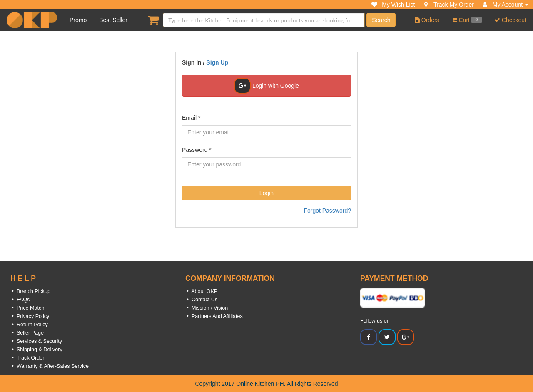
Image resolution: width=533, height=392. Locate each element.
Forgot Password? (327, 211)
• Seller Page (27, 333)
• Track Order (27, 358)
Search (381, 20)
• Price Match (27, 308)
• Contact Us (201, 300)
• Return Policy (29, 325)
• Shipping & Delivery (36, 350)
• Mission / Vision (207, 308)
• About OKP (201, 291)
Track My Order (448, 5)
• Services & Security (36, 341)
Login (266, 193)
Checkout (510, 20)
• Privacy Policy (30, 316)
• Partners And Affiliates (214, 316)
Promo (78, 20)
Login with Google (266, 86)
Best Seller (113, 20)
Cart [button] (467, 20)
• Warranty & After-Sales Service (50, 366)
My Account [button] (505, 5)
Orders (427, 20)
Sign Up (217, 62)
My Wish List (393, 5)
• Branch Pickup (30, 291)
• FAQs (20, 300)
